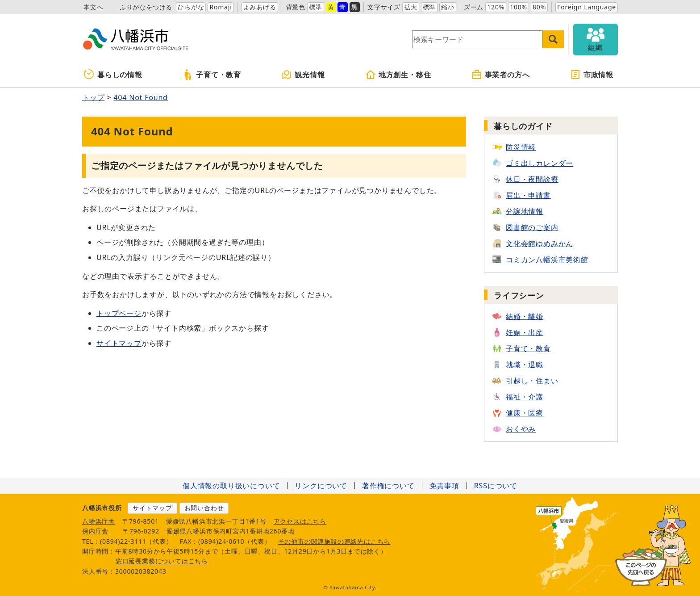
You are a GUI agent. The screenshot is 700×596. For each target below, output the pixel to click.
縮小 (448, 7)
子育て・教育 (212, 75)
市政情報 (592, 75)
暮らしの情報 (113, 75)
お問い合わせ (204, 508)
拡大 (411, 7)
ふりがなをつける (146, 7)
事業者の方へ (501, 75)
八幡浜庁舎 (99, 521)
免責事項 (444, 486)
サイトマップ (119, 343)
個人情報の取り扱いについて (231, 486)
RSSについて (496, 486)
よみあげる (260, 7)
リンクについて (321, 486)
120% (496, 7)
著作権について (388, 486)
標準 (316, 7)
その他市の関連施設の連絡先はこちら (334, 541)
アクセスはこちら (300, 521)
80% (539, 7)
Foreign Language (587, 7)
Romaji (221, 7)
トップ (93, 97)
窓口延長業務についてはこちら (162, 561)
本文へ (93, 7)
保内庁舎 (95, 531)
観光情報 (303, 75)
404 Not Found (140, 97)
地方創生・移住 (398, 75)
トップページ (119, 313)
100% (519, 7)
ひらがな (191, 7)
